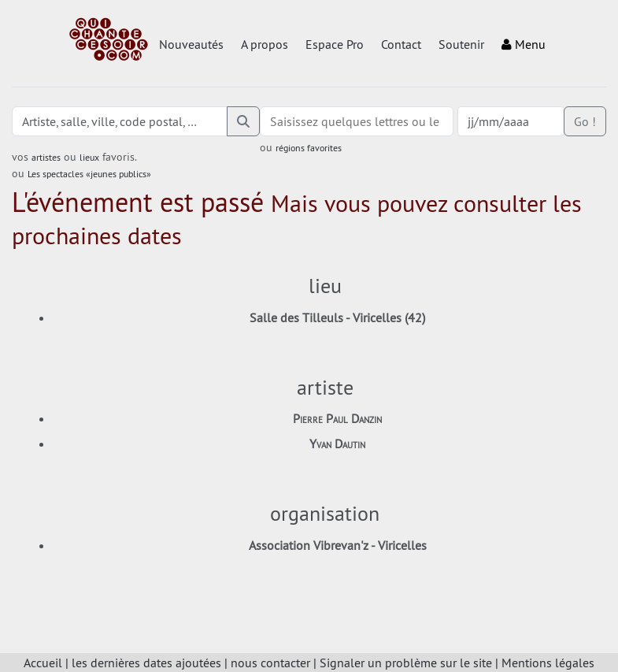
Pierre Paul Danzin (337, 418)
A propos (265, 44)
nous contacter (270, 663)
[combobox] (357, 121)
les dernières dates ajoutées (146, 663)
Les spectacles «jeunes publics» (89, 174)
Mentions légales (548, 663)
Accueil (43, 663)
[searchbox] (357, 121)
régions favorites (309, 148)
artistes (46, 157)
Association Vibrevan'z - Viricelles (338, 545)
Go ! (585, 121)
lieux (89, 157)
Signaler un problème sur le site (406, 663)
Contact (401, 44)
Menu (524, 44)
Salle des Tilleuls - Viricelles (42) (337, 317)
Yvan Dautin (337, 444)
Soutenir (461, 44)
